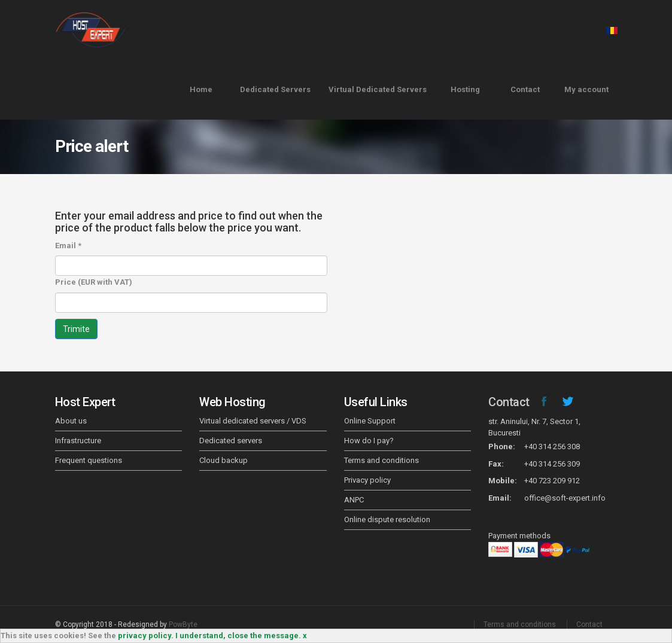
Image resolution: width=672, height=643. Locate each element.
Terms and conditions (381, 460)
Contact (525, 89)
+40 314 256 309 (552, 464)
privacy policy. (146, 636)
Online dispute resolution (387, 519)
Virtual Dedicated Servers (378, 89)
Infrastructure (78, 441)
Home (201, 89)
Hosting (465, 89)
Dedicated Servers (275, 89)
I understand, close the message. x (241, 636)
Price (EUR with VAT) (94, 282)
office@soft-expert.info (565, 498)
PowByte (183, 624)
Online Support (370, 421)
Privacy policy (367, 480)
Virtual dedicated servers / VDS (253, 421)
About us (71, 421)
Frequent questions (89, 460)
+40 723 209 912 (552, 481)
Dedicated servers (231, 441)
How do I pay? (369, 441)
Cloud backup (224, 460)
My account (586, 89)
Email (68, 246)
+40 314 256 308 (552, 447)
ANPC (354, 500)
